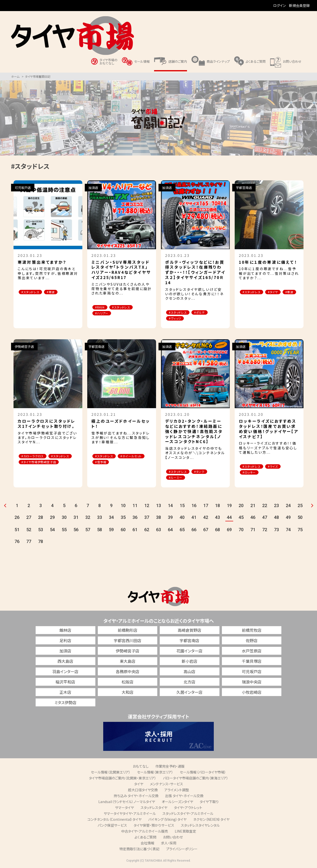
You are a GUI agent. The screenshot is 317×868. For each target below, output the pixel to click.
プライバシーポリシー (182, 850)
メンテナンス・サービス (166, 785)
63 (158, 531)
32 (88, 518)
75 (300, 531)
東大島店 (128, 662)
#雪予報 (135, 463)
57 (88, 531)
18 (217, 506)
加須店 (65, 652)
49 (288, 518)
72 (265, 531)
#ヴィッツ (177, 319)
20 (241, 506)
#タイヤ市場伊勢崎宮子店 (41, 469)
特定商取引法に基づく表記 (139, 850)
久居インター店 (189, 693)
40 (182, 518)
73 (276, 531)
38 (158, 518)
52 (29, 531)
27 (29, 518)
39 (170, 518)
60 (123, 531)
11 (135, 506)
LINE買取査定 (185, 832)
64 (170, 531)
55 (64, 531)
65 (182, 531)
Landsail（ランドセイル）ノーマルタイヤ (127, 803)
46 (253, 518)
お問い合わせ (173, 838)
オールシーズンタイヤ (177, 803)
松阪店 (128, 683)
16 (194, 506)
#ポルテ (205, 313)
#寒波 (56, 292)
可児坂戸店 (252, 672)
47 (265, 518)
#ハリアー (103, 314)
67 (206, 531)
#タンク (205, 472)
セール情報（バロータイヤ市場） (203, 773)
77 (29, 542)
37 (147, 518)
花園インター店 (189, 652)
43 (217, 518)
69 (229, 531)
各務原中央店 (128, 672)
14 (170, 506)
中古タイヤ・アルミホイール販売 (145, 832)
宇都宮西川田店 (128, 641)
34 (111, 518)
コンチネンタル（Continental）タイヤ (115, 820)
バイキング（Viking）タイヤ (167, 820)
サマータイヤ (124, 808)
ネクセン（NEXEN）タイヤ (211, 820)
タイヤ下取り (209, 803)
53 (41, 531)
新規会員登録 (299, 5)
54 (52, 531)
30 (64, 518)
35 (123, 518)
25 (300, 506)
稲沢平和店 (65, 683)
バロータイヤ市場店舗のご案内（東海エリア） (196, 779)
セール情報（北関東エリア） (111, 773)
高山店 (189, 672)
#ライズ (278, 467)
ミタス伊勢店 (65, 703)
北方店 (189, 683)
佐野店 (252, 641)
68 (217, 531)
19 (229, 506)
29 (52, 518)
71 (253, 531)
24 (288, 506)
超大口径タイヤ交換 (143, 791)
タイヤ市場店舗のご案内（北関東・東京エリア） (123, 779)
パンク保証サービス (112, 826)
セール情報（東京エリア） (155, 773)
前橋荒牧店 (252, 631)
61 (135, 531)
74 (288, 531)
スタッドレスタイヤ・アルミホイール (188, 814)
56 (76, 531)
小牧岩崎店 (252, 693)
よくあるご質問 (145, 838)
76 (17, 542)
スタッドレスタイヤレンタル (200, 826)
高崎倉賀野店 (189, 631)
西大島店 (65, 662)
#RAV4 (101, 307)
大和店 (128, 693)
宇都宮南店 (189, 641)
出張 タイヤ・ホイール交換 (184, 797)
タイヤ (139, 785)
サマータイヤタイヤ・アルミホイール (130, 814)
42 (206, 518)
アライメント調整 (177, 791)
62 (147, 531)
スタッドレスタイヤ (154, 808)
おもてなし (141, 767)
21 (253, 506)
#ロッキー (251, 473)
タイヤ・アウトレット (188, 808)
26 (17, 518)
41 (194, 518)
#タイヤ (278, 292)
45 (241, 518)
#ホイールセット (108, 463)
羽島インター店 (65, 672)
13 (158, 506)
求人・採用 (169, 844)
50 (300, 518)
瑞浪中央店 (252, 683)
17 (206, 506)
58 (100, 531)
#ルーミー (177, 478)
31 (76, 518)
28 (41, 518)
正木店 (65, 693)
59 (111, 531)
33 (100, 518)
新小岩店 (189, 662)
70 (241, 531)
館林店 (65, 631)
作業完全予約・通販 (170, 767)
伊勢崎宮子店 (128, 652)
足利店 (65, 641)
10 (123, 506)
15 (182, 506)
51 (17, 531)
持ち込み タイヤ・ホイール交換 (136, 797)
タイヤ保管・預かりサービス (154, 826)
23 (276, 506)
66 (194, 531)
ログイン (280, 5)
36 (135, 518)
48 (276, 518)
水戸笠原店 (252, 652)
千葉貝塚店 (252, 662)
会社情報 (147, 844)
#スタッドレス (32, 292)
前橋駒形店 (128, 631)
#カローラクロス (35, 457)
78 (41, 542)
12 (147, 506)
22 (265, 506)
